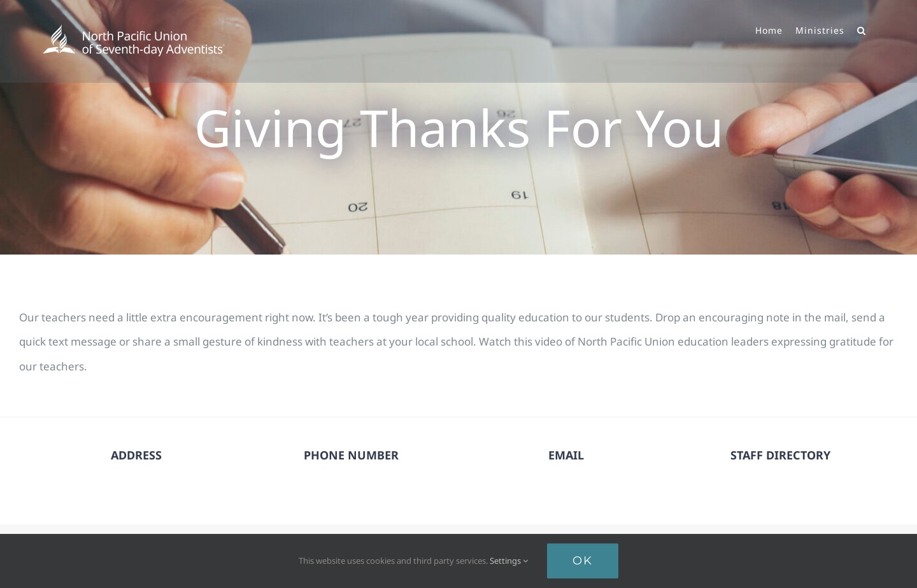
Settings (509, 561)
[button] (862, 29)
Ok (583, 561)
